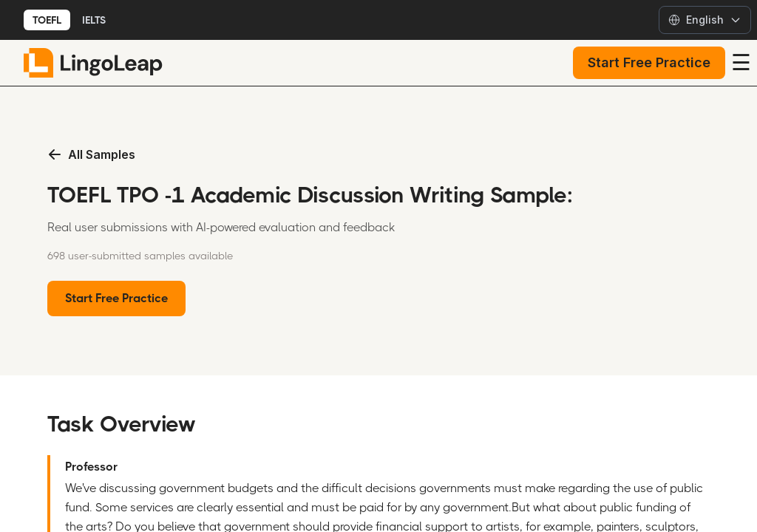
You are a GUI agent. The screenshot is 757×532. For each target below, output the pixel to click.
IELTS (94, 20)
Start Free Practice (649, 62)
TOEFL (47, 20)
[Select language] (705, 20)
